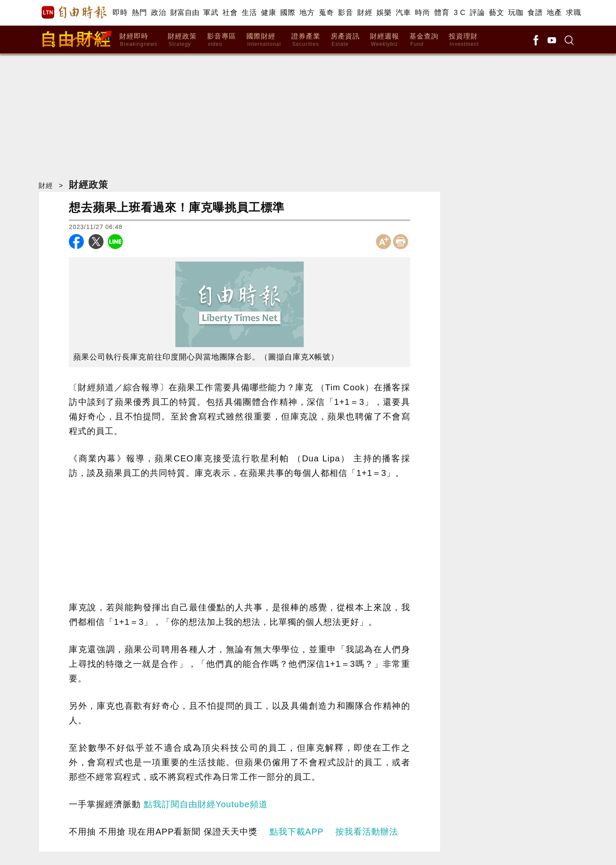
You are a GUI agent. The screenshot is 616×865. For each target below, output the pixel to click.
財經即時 (138, 40)
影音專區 (222, 40)
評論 (477, 13)
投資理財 (464, 40)
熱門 (139, 13)
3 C (459, 13)
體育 (442, 13)
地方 (307, 13)
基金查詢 (424, 40)
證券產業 (306, 40)
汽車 (403, 13)
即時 (120, 13)
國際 (288, 13)
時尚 (422, 13)
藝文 (496, 13)
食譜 (535, 13)
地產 (554, 13)
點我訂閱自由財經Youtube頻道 (206, 804)
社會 (230, 13)
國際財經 (264, 40)
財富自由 (185, 13)
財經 (365, 13)
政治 (158, 13)
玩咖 (516, 13)
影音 (345, 13)
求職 (573, 13)
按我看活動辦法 (367, 832)
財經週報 (385, 40)
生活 (249, 13)
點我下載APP (297, 832)
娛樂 (384, 13)
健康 (268, 13)
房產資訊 (345, 40)
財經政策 (182, 40)
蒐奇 (326, 13)
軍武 (211, 13)
